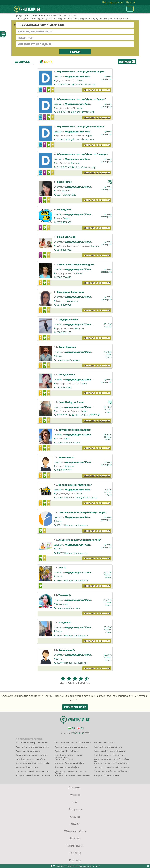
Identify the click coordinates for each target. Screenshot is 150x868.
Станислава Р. (67, 650)
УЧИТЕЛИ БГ (78, 733)
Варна (89, 135)
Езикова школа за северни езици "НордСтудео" (86, 512)
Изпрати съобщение (97, 90)
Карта (46, 62)
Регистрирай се (113, 2)
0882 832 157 (64, 332)
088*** (72, 580)
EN (81, 728)
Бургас (80, 108)
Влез (131, 2)
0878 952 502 (64, 167)
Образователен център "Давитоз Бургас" (81, 99)
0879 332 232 (64, 387)
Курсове (75, 795)
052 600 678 (63, 139)
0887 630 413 (64, 277)
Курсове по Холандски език (79, 18)
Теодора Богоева (68, 319)
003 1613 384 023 (66, 195)
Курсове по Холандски (54, 18)
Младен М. (65, 622)
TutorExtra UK (75, 846)
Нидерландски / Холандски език (84, 76)
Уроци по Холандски (102, 18)
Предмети (75, 787)
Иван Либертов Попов (71, 402)
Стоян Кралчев (67, 347)
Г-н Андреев (64, 209)
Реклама (75, 838)
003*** (72, 663)
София (80, 80)
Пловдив (76, 163)
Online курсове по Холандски (29, 18)
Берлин (66, 191)
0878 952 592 (64, 84)
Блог (75, 802)
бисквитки (85, 866)
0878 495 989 (64, 222)
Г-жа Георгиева (66, 237)
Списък (22, 62)
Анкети (75, 824)
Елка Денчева (67, 375)
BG (72, 728)
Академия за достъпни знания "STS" (80, 540)
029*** (72, 525)
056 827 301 (63, 112)
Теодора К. (65, 595)
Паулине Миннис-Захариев (74, 430)
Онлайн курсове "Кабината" (75, 485)
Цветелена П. (66, 457)
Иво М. (62, 567)
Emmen (60, 659)
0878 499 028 (64, 305)
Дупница (70, 466)
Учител (58, 187)
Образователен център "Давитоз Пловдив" (83, 154)
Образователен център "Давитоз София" (81, 72)
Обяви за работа (75, 831)
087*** (72, 553)
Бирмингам (62, 604)
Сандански (72, 301)
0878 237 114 (64, 415)
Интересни (75, 809)
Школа (58, 76)
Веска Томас (64, 182)
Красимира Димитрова (71, 292)
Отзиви (75, 817)
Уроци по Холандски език (125, 18)
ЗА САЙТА (75, 853)
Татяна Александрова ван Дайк (76, 264)
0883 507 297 (64, 470)
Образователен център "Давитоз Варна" (81, 127)
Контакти (75, 860)
